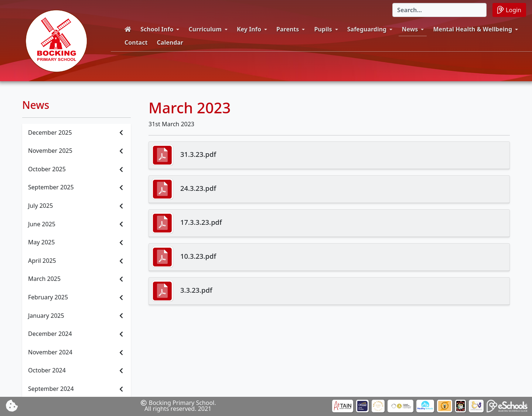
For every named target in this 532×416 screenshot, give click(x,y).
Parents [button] (288, 29)
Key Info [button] (249, 29)
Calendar (170, 42)
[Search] (439, 10)
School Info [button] (157, 29)
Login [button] (509, 10)
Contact (136, 42)
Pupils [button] (323, 29)
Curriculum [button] (205, 29)
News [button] (410, 29)
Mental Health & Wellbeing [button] (473, 29)
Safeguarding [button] (367, 29)
